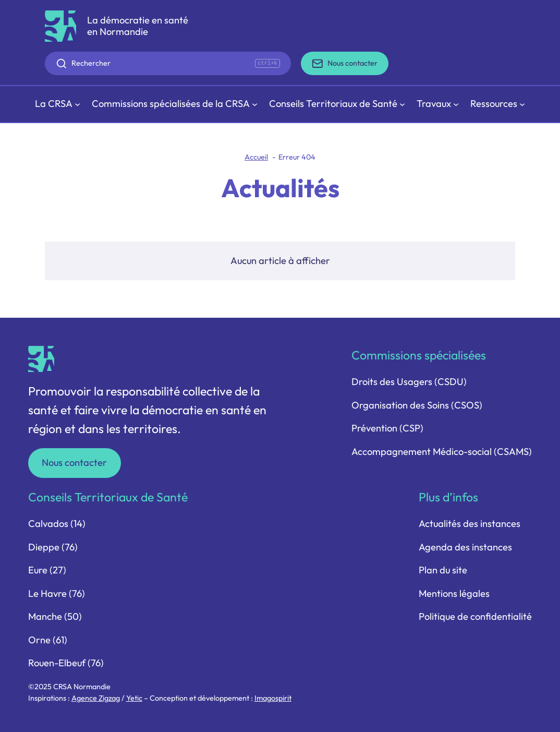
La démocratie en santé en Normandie (138, 26)
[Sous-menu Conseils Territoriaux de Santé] (337, 104)
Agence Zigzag (96, 698)
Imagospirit (273, 698)
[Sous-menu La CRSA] (58, 104)
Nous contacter (74, 463)
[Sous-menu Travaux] (438, 104)
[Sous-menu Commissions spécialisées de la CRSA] (175, 104)
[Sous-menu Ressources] (498, 104)
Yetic (134, 698)
